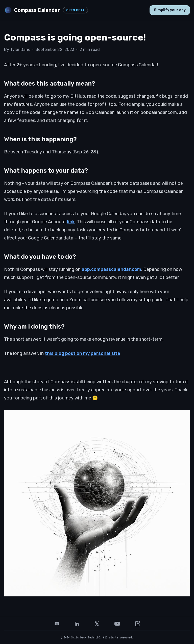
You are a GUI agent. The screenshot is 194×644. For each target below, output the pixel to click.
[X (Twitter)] (97, 624)
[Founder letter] (137, 624)
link (71, 222)
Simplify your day (170, 10)
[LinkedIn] (77, 624)
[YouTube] (117, 624)
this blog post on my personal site (82, 353)
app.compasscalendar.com (111, 269)
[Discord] (57, 624)
